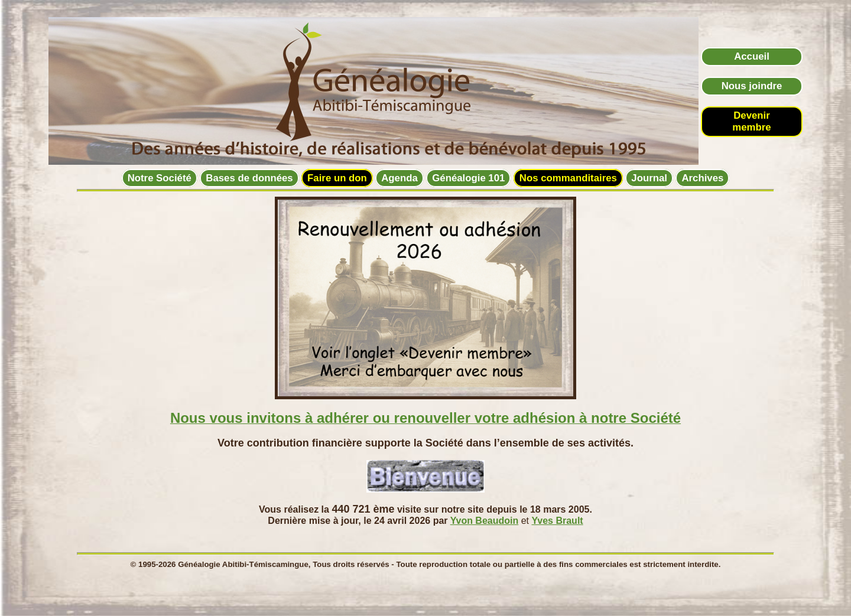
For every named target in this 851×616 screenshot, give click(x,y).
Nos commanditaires (568, 178)
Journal (649, 178)
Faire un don (337, 178)
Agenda (399, 178)
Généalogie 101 (468, 178)
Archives (702, 178)
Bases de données (249, 178)
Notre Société (160, 178)
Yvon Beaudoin (485, 521)
